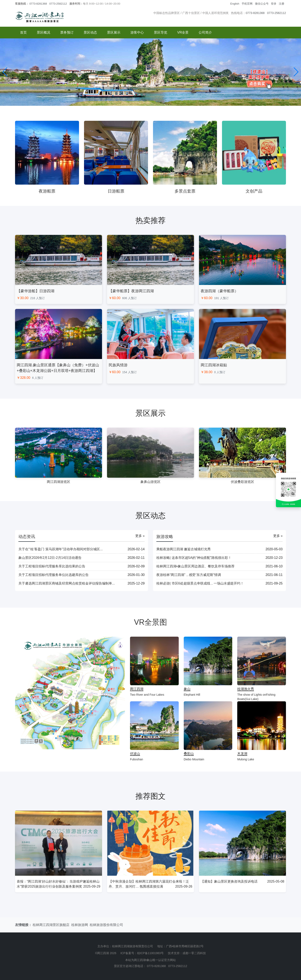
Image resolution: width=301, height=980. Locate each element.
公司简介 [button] (205, 32)
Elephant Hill (192, 695)
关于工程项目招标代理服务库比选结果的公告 (52, 566)
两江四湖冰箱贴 (214, 365)
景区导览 (161, 32)
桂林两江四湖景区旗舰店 (51, 925)
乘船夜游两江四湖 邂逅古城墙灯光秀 (184, 549)
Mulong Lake (246, 759)
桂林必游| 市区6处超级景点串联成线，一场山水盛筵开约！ (200, 583)
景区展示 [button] (114, 32)
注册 (282, 4)
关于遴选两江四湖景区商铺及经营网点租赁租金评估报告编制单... (67, 583)
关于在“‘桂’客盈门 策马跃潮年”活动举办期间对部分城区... (61, 549)
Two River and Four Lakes (147, 695)
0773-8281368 (38, 4)
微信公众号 (262, 4)
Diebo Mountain (194, 759)
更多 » (140, 536)
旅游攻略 (165, 537)
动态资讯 (27, 537)
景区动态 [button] (90, 32)
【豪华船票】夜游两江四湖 (131, 291)
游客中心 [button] (137, 32)
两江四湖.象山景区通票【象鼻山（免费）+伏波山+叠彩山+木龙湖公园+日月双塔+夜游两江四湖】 (58, 368)
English (235, 4)
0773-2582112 (58, 4)
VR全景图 (150, 622)
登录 (274, 4)
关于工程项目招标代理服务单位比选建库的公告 (54, 575)
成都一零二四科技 (194, 953)
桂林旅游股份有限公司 (106, 925)
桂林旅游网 (80, 925)
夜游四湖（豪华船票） (219, 291)
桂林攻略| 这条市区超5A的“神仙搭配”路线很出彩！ (194, 558)
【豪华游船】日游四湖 (36, 291)
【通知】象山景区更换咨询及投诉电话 (229, 881)
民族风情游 (118, 365)
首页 (23, 32)
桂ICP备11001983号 (150, 953)
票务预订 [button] (67, 32)
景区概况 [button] (43, 32)
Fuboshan (136, 759)
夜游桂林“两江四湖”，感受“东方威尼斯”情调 (189, 575)
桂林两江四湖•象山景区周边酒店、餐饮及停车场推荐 (195, 566)
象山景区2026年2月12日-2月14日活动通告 (50, 558)
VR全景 (183, 32)
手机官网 (247, 4)
